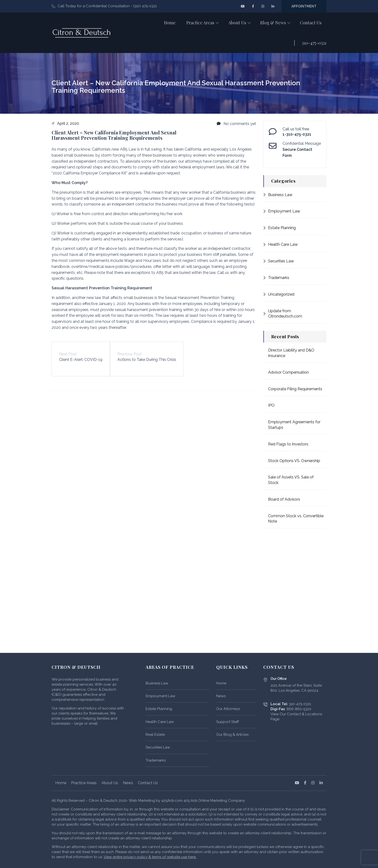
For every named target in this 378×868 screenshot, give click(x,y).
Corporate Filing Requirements (295, 389)
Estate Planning (282, 228)
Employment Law (284, 211)
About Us (110, 783)
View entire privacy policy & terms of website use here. (150, 857)
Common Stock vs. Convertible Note (296, 519)
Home (221, 683)
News (221, 696)
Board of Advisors (284, 499)
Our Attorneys (228, 709)
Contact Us (148, 783)
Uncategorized (281, 294)
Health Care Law (283, 244)
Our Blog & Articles (232, 735)
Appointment (304, 6)
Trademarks (279, 278)
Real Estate (155, 735)
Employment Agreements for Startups (294, 425)
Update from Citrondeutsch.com (285, 314)
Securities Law (281, 261)
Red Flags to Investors (288, 444)
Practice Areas (84, 783)
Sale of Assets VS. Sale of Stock (291, 480)
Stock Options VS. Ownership (294, 461)
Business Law (280, 195)
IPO (271, 405)
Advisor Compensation (288, 372)
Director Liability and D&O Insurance (291, 353)
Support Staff (228, 722)
